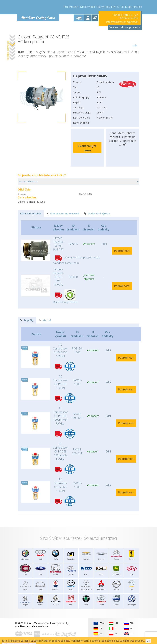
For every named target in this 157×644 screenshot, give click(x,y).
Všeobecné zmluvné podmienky (51, 623)
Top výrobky (103, 7)
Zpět (135, 41)
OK (148, 641)
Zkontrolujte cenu (87, 148)
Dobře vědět (88, 7)
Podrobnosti (122, 251)
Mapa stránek (133, 7)
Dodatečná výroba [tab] (97, 214)
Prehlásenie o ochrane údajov (31, 626)
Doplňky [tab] (27, 320)
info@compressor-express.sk (122, 22)
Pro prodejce (71, 7)
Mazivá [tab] (45, 320)
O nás (121, 7)
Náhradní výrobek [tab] (31, 214)
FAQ (114, 7)
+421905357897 (128, 18)
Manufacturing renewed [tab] (63, 214)
